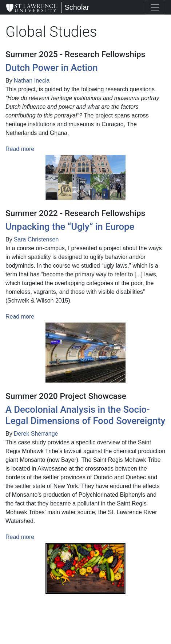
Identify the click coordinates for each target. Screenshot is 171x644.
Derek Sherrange (36, 434)
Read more (20, 149)
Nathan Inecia (32, 81)
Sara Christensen (36, 239)
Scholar (77, 7)
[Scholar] (31, 7)
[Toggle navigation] (155, 7)
